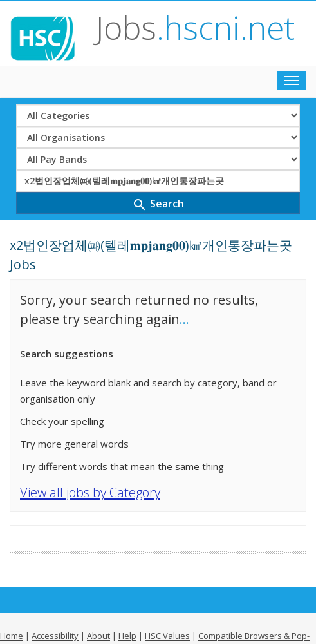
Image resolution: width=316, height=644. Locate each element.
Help (127, 636)
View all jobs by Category (90, 492)
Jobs (195, 28)
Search (158, 204)
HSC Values (167, 636)
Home (12, 636)
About (98, 636)
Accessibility (55, 636)
